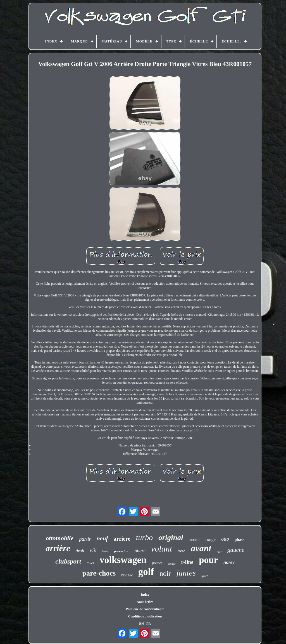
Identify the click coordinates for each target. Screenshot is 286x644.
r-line (187, 562)
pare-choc (122, 551)
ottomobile (60, 538)
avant (201, 548)
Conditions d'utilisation (145, 616)
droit (80, 551)
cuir (219, 552)
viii (93, 550)
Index (145, 595)
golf (146, 572)
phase (239, 540)
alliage (172, 564)
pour (208, 560)
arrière (58, 548)
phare (140, 551)
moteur (194, 540)
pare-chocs (99, 573)
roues (90, 563)
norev (229, 562)
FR (149, 624)
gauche (236, 550)
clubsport (68, 561)
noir (165, 573)
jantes (186, 573)
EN (141, 624)
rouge (211, 539)
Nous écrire (145, 602)
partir (85, 539)
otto (225, 539)
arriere (122, 539)
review (127, 575)
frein (105, 551)
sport (205, 576)
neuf (102, 538)
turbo (145, 537)
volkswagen (123, 560)
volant (162, 549)
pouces (157, 563)
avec (181, 551)
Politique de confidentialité (145, 609)
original (171, 538)
